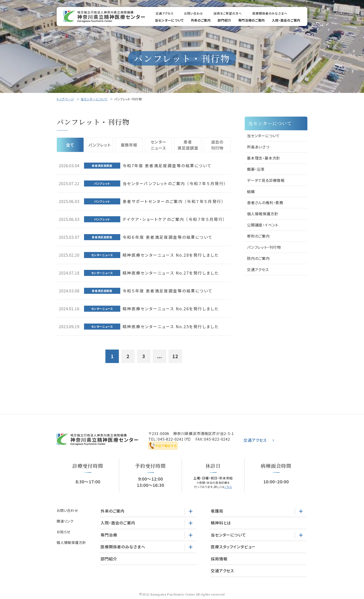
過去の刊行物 (217, 145)
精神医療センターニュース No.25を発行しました (171, 326)
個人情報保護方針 (263, 214)
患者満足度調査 (188, 145)
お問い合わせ (193, 13)
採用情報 (219, 559)
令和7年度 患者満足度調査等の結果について (167, 165)
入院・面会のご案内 (286, 20)
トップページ (65, 99)
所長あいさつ (258, 147)
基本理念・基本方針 (264, 158)
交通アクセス (165, 13)
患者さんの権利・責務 (265, 203)
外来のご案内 (201, 20)
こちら (228, 487)
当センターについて (169, 20)
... (160, 356)
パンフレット (99, 145)
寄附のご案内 (258, 236)
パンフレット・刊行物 (264, 247)
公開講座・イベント (263, 225)
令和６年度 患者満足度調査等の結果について (168, 237)
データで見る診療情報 (266, 180)
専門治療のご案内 (252, 20)
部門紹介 (224, 20)
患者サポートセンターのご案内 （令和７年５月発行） (173, 201)
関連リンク (65, 521)
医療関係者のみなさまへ (270, 13)
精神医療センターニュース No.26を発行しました (171, 309)
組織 (251, 191)
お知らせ (63, 532)
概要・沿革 (256, 169)
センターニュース (158, 145)
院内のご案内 (258, 258)
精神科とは (221, 523)
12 (175, 356)
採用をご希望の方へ (228, 13)
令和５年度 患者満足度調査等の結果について (168, 291)
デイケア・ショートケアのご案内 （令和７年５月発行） (174, 219)
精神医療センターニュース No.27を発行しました (171, 273)
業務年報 (129, 145)
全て (70, 145)
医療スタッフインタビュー (233, 547)
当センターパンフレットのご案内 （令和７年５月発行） (175, 183)
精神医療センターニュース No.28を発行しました (171, 255)
